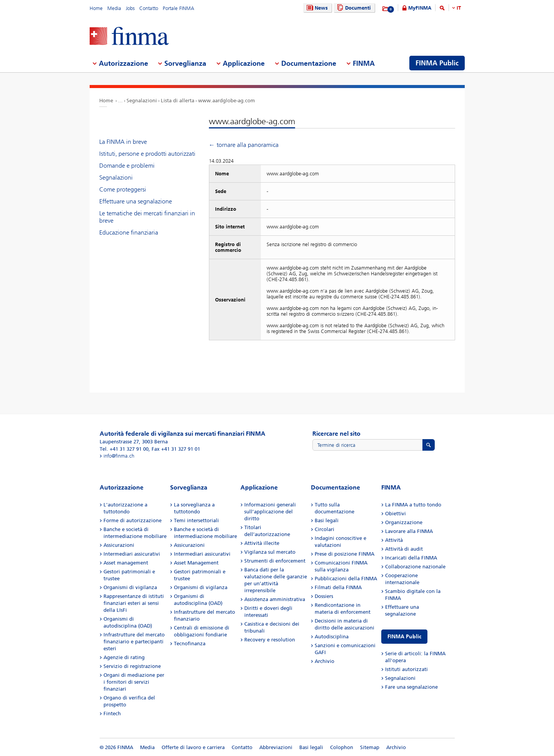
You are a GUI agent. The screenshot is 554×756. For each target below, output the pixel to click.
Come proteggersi (123, 189)
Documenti (353, 8)
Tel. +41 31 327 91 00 (124, 449)
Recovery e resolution (270, 640)
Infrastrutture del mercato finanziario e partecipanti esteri (134, 642)
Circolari (325, 529)
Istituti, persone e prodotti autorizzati (147, 154)
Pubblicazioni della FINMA (346, 579)
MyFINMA (420, 8)
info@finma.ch (119, 456)
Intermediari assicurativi (132, 554)
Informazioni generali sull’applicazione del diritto (270, 512)
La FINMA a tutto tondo (413, 505)
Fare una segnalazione (411, 687)
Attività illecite (262, 543)
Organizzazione (404, 522)
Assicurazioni (119, 545)
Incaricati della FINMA (411, 558)
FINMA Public (404, 637)
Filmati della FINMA (338, 587)
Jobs (130, 8)
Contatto (149, 8)
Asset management (126, 563)
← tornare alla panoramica (244, 145)
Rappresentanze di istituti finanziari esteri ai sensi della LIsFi (134, 603)
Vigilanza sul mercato (270, 552)
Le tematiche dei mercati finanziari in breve (147, 217)
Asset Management (196, 563)
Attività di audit (404, 549)
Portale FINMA (179, 8)
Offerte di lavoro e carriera (193, 747)
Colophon (342, 747)
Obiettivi (395, 514)
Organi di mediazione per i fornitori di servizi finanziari (134, 682)
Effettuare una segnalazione (136, 201)
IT (459, 8)
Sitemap (370, 747)
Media (114, 8)
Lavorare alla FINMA (409, 531)
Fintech (112, 714)
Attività (394, 540)
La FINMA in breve (123, 142)
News (316, 8)
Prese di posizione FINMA (345, 554)
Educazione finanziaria (129, 232)
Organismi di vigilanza (130, 587)
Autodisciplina (332, 637)
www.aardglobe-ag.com (227, 101)
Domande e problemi (127, 166)
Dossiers (324, 596)
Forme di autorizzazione (133, 520)
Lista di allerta (178, 101)
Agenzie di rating (124, 657)
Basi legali (327, 520)
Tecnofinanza (190, 644)
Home (96, 8)
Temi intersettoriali (196, 520)
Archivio (325, 661)
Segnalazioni (142, 101)
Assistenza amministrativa (275, 599)
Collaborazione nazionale (415, 567)
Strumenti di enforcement (275, 561)
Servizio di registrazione (132, 666)
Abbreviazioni (276, 747)
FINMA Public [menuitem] (437, 63)
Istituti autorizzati (406, 669)
